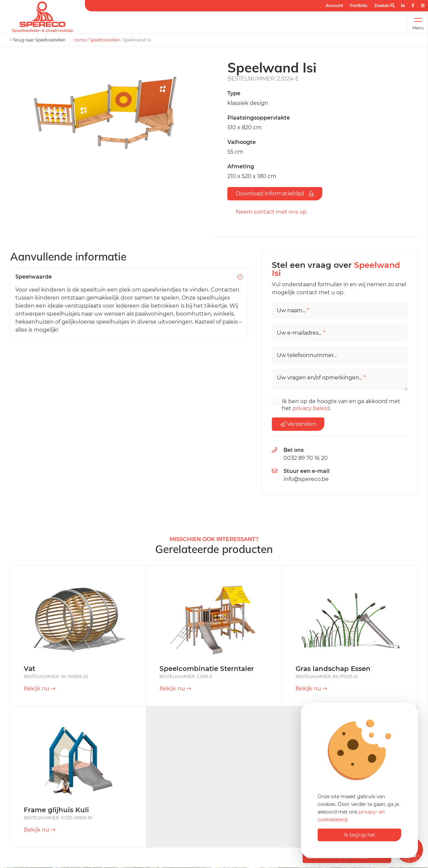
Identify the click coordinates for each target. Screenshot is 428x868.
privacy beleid (311, 408)
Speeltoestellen (105, 40)
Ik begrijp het (360, 835)
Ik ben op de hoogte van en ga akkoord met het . (341, 405)
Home (80, 40)
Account (334, 6)
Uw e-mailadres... (301, 333)
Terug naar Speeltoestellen (38, 40)
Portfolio (359, 6)
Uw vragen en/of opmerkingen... (321, 378)
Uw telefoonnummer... (307, 355)
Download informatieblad (275, 194)
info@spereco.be (306, 479)
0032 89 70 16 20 (306, 458)
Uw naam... (293, 311)
